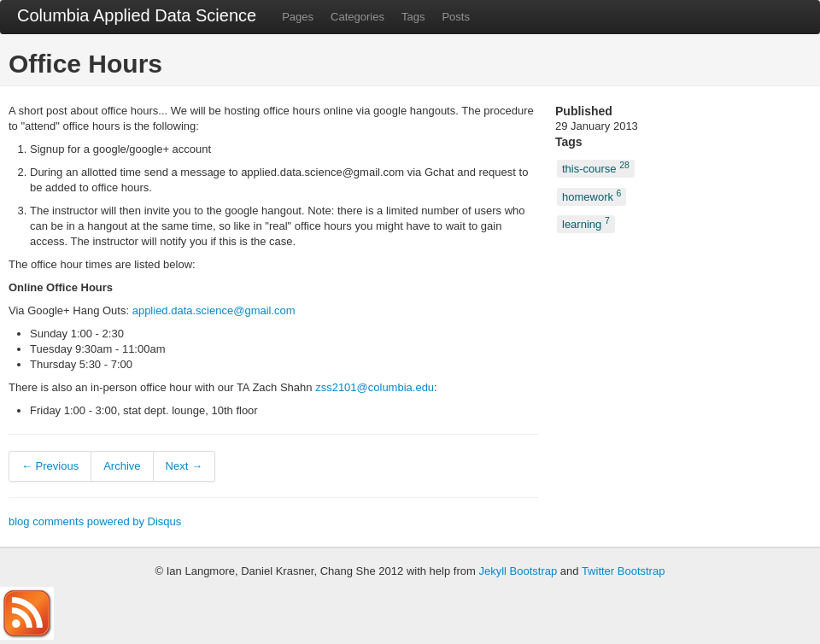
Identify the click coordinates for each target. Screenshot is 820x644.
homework (592, 195)
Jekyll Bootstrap (518, 571)
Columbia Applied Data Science (137, 15)
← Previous (50, 466)
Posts (456, 17)
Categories (357, 17)
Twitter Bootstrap (624, 571)
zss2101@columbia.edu (375, 387)
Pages (298, 17)
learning (586, 223)
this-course (596, 168)
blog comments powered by (95, 521)
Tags (413, 17)
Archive (122, 466)
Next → (184, 466)
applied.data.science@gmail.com (214, 310)
